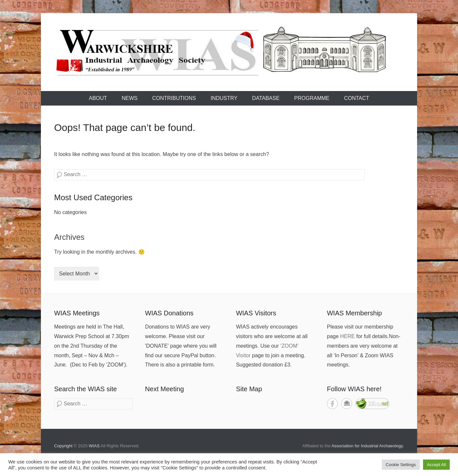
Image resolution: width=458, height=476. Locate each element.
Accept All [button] (436, 465)
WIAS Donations (169, 313)
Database (266, 98)
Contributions (174, 98)
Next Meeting (165, 389)
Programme (312, 98)
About (98, 98)
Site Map (249, 389)
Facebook (332, 404)
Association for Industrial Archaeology (367, 446)
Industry (224, 98)
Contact (357, 98)
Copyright (63, 446)
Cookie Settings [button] (401, 465)
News (130, 98)
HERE (347, 336)
